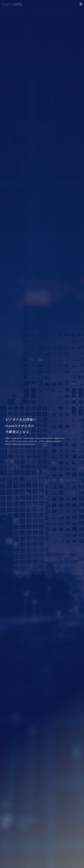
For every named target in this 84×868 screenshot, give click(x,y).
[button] (81, 4)
